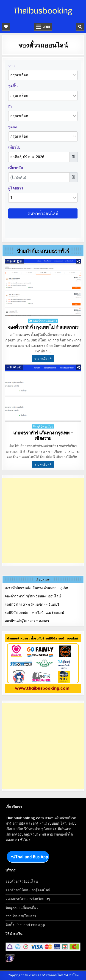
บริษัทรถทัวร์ (45, 426)
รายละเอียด (42, 358)
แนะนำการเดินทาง (45, 321)
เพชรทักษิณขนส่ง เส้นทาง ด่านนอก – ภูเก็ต (36, 588)
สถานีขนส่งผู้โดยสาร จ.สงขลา (27, 621)
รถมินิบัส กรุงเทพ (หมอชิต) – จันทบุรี (32, 605)
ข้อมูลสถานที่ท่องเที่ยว (22, 908)
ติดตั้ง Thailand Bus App (25, 925)
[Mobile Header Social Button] (6, 27)
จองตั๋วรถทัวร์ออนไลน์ (22, 881)
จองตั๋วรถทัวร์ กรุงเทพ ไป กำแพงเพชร (43, 327)
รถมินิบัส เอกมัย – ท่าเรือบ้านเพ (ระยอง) (34, 613)
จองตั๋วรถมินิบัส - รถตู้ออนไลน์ (28, 890)
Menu (46, 27)
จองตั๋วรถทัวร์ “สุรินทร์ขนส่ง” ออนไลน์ (33, 596)
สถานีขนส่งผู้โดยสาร (21, 916)
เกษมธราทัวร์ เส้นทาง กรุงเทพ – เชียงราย (43, 436)
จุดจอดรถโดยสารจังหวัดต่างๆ (28, 899)
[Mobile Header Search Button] (80, 27)
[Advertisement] (43, 521)
